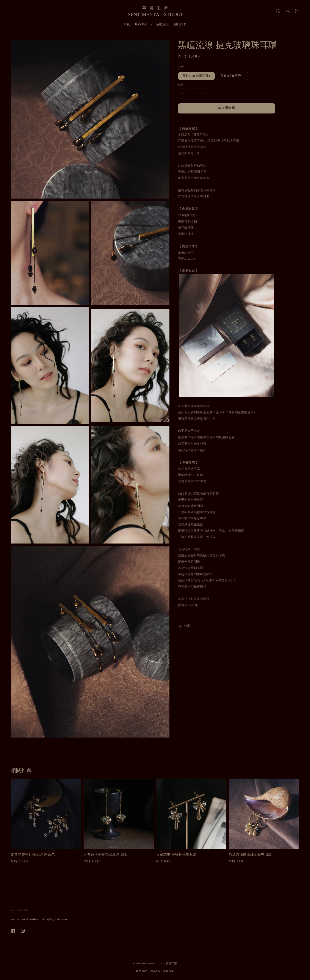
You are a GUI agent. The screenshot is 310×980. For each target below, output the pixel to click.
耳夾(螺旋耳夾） (232, 76)
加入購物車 (227, 108)
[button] (278, 11)
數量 (181, 85)
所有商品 (141, 25)
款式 (181, 67)
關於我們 (180, 24)
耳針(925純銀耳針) (196, 76)
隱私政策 (155, 971)
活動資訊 (162, 24)
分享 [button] (184, 626)
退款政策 (169, 971)
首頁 (127, 24)
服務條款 (142, 971)
